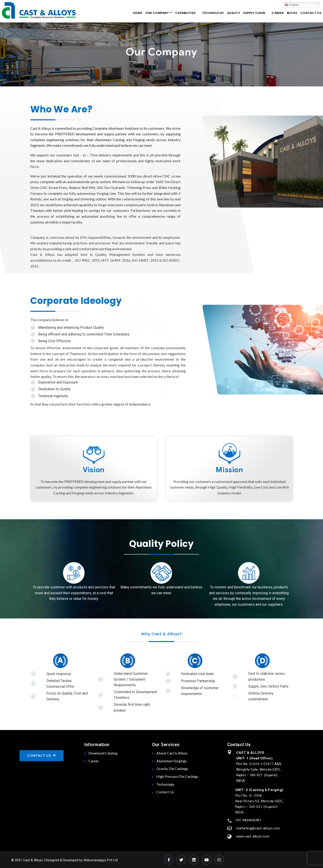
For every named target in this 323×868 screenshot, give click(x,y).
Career (94, 761)
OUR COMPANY (157, 13)
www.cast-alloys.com (253, 836)
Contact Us (165, 792)
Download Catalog (103, 753)
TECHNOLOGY (213, 13)
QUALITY (234, 13)
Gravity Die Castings (172, 768)
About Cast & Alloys (172, 753)
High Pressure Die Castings (177, 776)
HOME (138, 13)
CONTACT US (311, 13)
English (292, 5)
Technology (165, 784)
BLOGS (292, 13)
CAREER (278, 13)
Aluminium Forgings (172, 761)
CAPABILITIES (185, 13)
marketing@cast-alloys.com (258, 828)
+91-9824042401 (248, 820)
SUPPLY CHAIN (254, 13)
